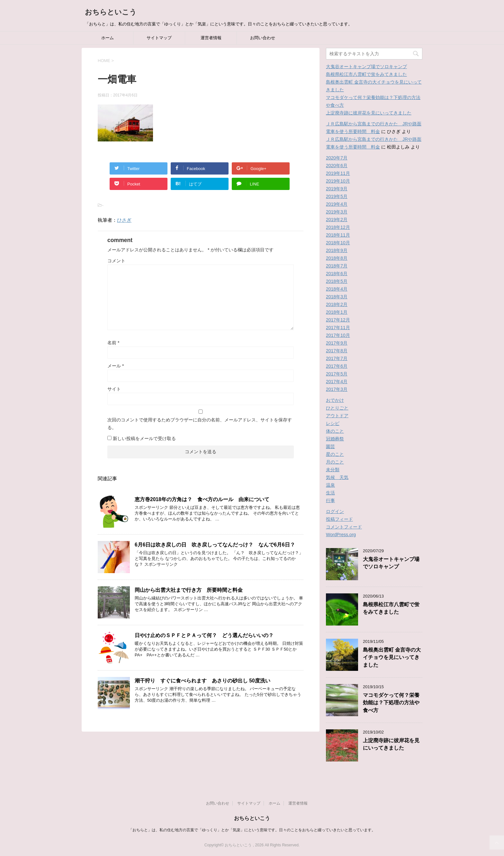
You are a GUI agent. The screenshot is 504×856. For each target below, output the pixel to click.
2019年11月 (338, 173)
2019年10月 (338, 181)
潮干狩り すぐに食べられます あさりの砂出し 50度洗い (203, 681)
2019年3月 (337, 212)
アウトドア (337, 416)
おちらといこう (111, 12)
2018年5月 (337, 281)
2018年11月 (338, 235)
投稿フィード (339, 519)
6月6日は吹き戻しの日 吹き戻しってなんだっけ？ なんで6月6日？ (215, 545)
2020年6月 (337, 166)
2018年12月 (338, 227)
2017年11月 (338, 328)
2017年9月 (337, 343)
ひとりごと (337, 408)
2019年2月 (337, 220)
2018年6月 (337, 274)
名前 (113, 343)
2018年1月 (337, 312)
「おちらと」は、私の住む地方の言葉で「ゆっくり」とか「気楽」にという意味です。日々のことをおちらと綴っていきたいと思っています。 (252, 830)
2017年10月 (338, 335)
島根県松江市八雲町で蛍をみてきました (366, 74)
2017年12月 (338, 320)
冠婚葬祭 (335, 439)
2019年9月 (337, 189)
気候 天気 (337, 477)
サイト (114, 389)
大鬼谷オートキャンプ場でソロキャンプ (366, 67)
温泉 (330, 485)
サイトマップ (159, 38)
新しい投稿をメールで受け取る (144, 438)
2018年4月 (337, 289)
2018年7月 (337, 266)
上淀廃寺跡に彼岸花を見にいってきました (369, 113)
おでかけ (335, 400)
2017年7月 (337, 358)
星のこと (335, 454)
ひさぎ (124, 220)
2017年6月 (337, 366)
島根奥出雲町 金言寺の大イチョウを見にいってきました (392, 657)
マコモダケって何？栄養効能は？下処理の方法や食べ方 (391, 703)
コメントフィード (344, 527)
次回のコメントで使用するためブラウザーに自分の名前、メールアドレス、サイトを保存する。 (200, 424)
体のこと (335, 431)
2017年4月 (337, 382)
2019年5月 (337, 196)
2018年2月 (337, 304)
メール (116, 366)
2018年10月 (338, 243)
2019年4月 (337, 204)
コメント (116, 261)
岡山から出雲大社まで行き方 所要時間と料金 (189, 590)
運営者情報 (211, 38)
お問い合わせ (263, 38)
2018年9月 (337, 250)
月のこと (335, 462)
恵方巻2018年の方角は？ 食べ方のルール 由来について (202, 499)
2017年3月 (337, 389)
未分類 (333, 470)
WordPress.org (341, 535)
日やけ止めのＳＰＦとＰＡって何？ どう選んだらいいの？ (204, 635)
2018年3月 (337, 297)
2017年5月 (337, 374)
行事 (330, 500)
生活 (330, 493)
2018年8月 (337, 258)
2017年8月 (337, 351)
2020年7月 (337, 158)
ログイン (335, 511)
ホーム (108, 38)
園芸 (330, 446)
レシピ (333, 423)
